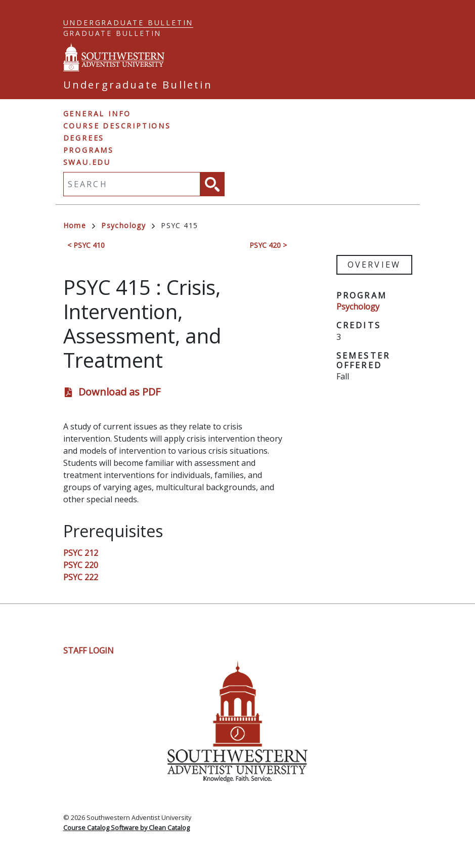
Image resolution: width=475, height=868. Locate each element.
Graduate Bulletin (113, 33)
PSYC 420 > (268, 245)
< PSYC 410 (86, 245)
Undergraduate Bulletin (128, 23)
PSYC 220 (81, 565)
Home (79, 225)
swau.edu (87, 162)
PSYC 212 (81, 553)
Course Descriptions (117, 126)
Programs (89, 150)
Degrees (84, 138)
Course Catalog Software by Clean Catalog (126, 828)
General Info (97, 114)
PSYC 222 (81, 577)
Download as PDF (119, 392)
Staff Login (89, 650)
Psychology (128, 225)
